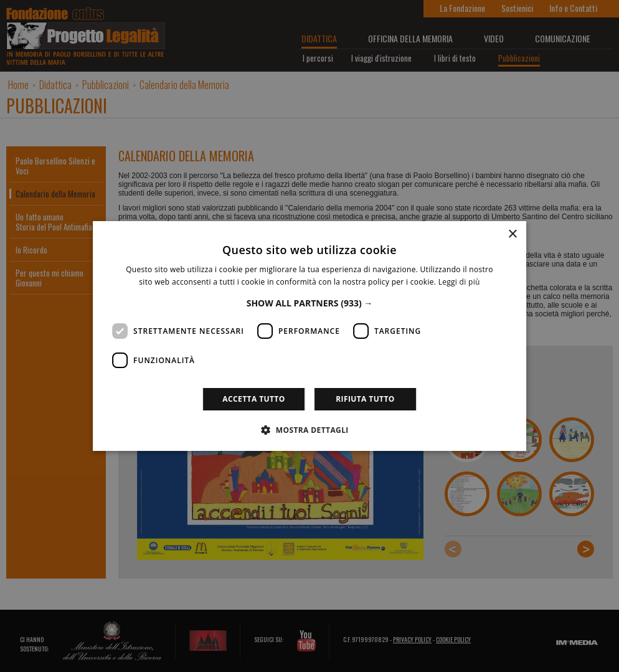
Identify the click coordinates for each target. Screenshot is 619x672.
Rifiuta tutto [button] (365, 399)
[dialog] (309, 336)
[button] (310, 303)
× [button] (512, 234)
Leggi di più (459, 282)
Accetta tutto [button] (253, 399)
